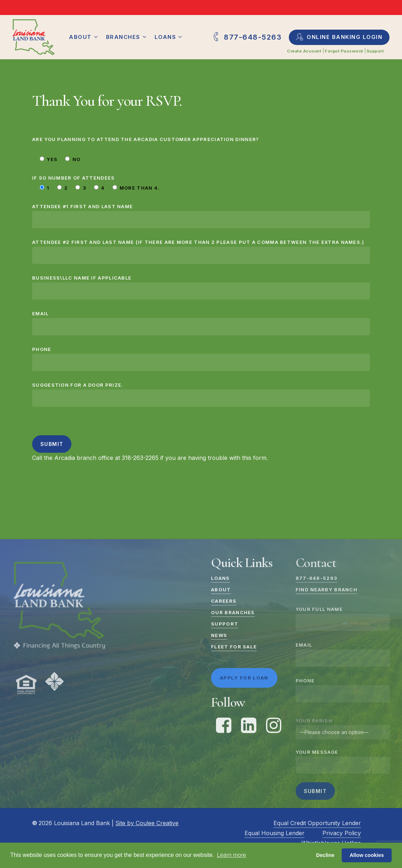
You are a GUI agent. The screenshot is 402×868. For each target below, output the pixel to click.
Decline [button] (325, 855)
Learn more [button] (231, 855)
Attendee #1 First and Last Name (201, 216)
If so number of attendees (74, 178)
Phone (201, 359)
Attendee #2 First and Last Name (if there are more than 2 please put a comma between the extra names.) (201, 252)
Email (201, 323)
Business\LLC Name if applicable (201, 287)
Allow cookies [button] (367, 855)
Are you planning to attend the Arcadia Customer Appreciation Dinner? (145, 139)
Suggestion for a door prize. (201, 394)
